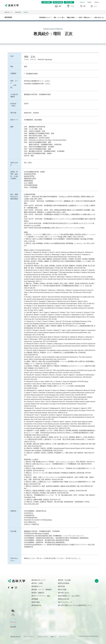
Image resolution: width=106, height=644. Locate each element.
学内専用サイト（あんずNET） (71, 596)
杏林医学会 (37, 605)
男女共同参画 (65, 583)
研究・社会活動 (65, 580)
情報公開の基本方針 (15, 637)
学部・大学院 (38, 583)
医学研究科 (18, 12)
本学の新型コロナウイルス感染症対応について (76, 605)
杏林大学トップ (9, 12)
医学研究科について (45, 17)
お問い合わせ (98, 17)
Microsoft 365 (65, 599)
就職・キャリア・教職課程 (43, 590)
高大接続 (37, 602)
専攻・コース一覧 (59, 17)
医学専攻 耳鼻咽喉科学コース (34, 81)
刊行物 (63, 586)
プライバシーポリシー (29, 637)
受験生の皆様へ (71, 17)
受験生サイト (38, 586)
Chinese (96, 2)
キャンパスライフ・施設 (42, 596)
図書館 (36, 599)
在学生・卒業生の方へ (85, 17)
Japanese (82, 2)
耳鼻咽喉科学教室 (32, 74)
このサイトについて (43, 637)
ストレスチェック (66, 602)
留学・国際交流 (39, 593)
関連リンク (54, 637)
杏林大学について (40, 580)
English (89, 2)
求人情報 (63, 590)
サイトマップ (63, 637)
